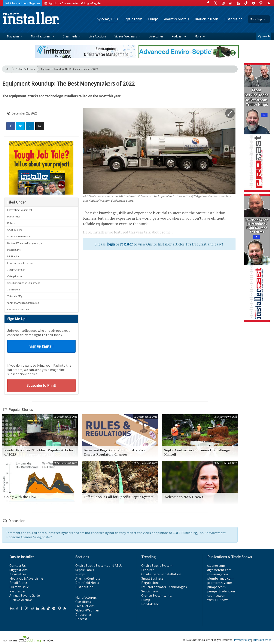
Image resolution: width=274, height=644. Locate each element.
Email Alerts (19, 583)
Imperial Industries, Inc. (20, 263)
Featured (148, 570)
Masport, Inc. (14, 250)
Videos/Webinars (126, 36)
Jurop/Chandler (16, 270)
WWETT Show (217, 600)
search (264, 36)
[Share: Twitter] (20, 126)
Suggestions (19, 570)
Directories (156, 36)
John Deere (13, 289)
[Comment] (40, 126)
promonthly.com (220, 583)
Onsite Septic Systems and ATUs (99, 565)
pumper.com (216, 587)
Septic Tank (150, 591)
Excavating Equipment (20, 210)
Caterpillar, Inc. (16, 276)
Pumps (153, 19)
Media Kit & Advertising (26, 578)
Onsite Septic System (157, 565)
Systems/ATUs (107, 19)
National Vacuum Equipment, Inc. (26, 243)
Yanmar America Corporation (23, 303)
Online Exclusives (25, 69)
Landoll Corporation (18, 309)
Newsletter (18, 574)
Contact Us (18, 565)
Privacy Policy (242, 640)
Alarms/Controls (177, 19)
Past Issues (18, 591)
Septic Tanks (133, 19)
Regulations (150, 583)
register (126, 244)
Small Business (152, 578)
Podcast (177, 36)
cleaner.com (216, 565)
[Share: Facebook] (11, 126)
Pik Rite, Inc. (14, 256)
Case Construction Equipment (24, 283)
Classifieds (70, 36)
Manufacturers (41, 36)
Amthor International (19, 236)
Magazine (13, 36)
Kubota (11, 223)
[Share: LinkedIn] (30, 126)
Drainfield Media (207, 19)
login (111, 244)
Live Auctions (98, 36)
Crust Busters (14, 230)
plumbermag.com (220, 578)
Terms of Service (262, 640)
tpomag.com (217, 595)
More (198, 36)
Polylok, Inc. (150, 604)
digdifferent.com (219, 570)
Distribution (233, 19)
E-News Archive (21, 600)
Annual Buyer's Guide (25, 595)
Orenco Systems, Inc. (156, 595)
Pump (146, 600)
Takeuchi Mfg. (15, 296)
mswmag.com (217, 574)
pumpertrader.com (221, 591)
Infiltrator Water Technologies (164, 587)
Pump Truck (14, 216)
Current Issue (19, 587)
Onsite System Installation (161, 574)
